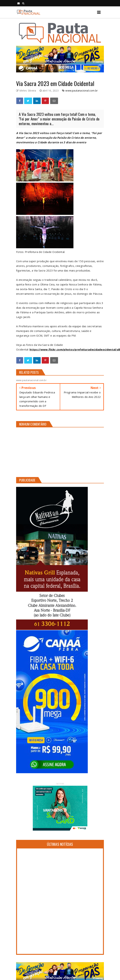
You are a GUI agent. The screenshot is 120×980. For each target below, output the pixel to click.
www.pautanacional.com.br (81, 91)
